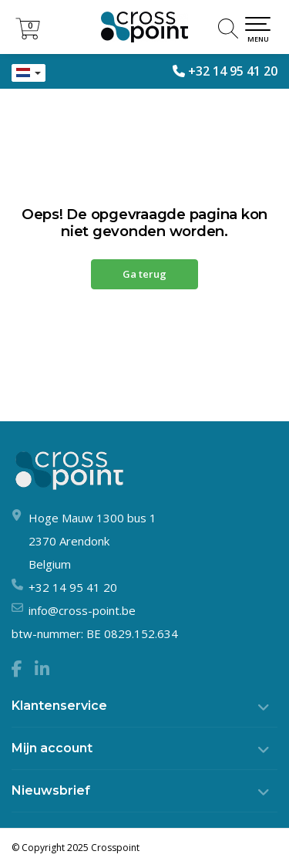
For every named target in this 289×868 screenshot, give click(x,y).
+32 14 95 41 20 (233, 71)
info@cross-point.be (82, 610)
